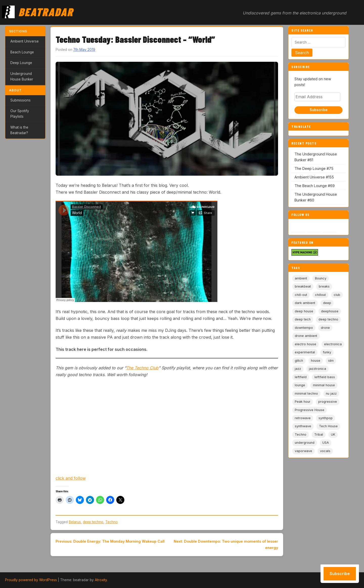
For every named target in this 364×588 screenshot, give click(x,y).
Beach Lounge (22, 52)
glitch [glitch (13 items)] (299, 361)
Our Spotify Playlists (20, 114)
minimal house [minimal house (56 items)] (324, 385)
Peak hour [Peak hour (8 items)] (303, 402)
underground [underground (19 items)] (305, 443)
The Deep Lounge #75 (314, 168)
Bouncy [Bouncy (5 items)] (321, 278)
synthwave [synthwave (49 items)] (303, 426)
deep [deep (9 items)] (327, 303)
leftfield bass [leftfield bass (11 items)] (325, 377)
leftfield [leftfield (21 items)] (301, 377)
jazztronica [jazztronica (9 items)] (317, 369)
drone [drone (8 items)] (325, 328)
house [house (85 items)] (316, 361)
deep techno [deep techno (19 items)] (328, 319)
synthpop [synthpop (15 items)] (326, 418)
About (15, 90)
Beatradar (46, 12)
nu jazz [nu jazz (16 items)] (331, 393)
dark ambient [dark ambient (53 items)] (305, 303)
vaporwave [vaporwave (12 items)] (303, 451)
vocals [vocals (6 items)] (325, 451)
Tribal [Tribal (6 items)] (319, 434)
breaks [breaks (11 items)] (324, 286)
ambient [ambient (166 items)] (301, 278)
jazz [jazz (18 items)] (298, 369)
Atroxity (101, 580)
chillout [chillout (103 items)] (320, 295)
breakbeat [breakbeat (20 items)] (303, 286)
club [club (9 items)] (337, 295)
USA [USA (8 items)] (326, 443)
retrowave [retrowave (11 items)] (303, 418)
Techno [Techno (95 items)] (301, 434)
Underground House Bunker (22, 76)
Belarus (75, 522)
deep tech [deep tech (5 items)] (303, 319)
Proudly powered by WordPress (31, 580)
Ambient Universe (25, 41)
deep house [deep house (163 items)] (304, 311)
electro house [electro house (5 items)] (305, 344)
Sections (18, 31)
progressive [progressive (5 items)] (328, 402)
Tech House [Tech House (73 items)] (328, 426)
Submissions (20, 100)
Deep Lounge (21, 63)
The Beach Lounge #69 (315, 186)
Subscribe (319, 110)
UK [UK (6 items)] (333, 434)
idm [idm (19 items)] (331, 361)
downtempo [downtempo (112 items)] (304, 328)
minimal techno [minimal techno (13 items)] (306, 393)
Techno (112, 522)
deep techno (93, 522)
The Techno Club (142, 368)
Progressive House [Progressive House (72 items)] (310, 410)
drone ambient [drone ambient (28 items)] (306, 336)
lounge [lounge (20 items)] (300, 385)
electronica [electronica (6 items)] (333, 344)
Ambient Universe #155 (314, 177)
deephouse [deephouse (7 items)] (330, 311)
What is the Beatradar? (19, 130)
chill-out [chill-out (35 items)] (301, 295)
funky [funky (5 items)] (327, 352)
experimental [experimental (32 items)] (305, 352)
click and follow (71, 478)
